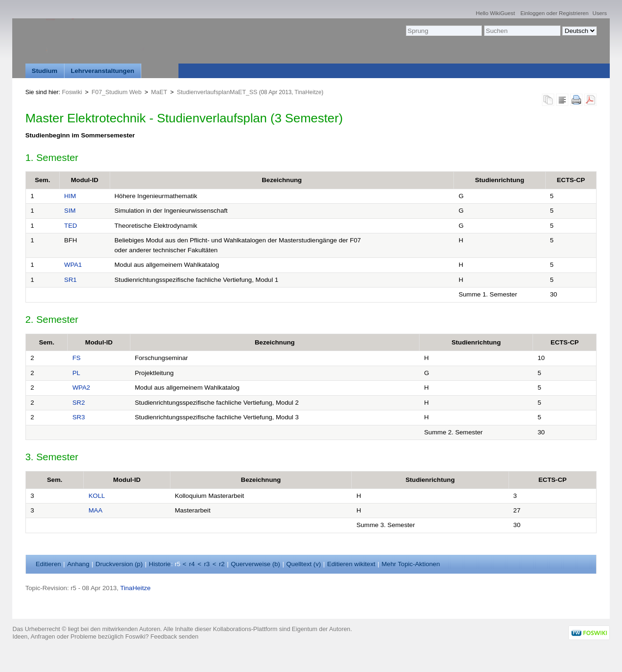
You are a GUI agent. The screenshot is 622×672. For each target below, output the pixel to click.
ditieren (48, 564)
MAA (96, 510)
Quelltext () (304, 564)
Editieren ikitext (351, 564)
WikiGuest (502, 13)
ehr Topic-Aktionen (411, 564)
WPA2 (81, 388)
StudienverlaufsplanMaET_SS (217, 92)
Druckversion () (119, 564)
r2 (222, 564)
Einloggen (533, 13)
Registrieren (574, 13)
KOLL (97, 496)
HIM (70, 196)
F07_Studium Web (117, 92)
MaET (159, 92)
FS (77, 358)
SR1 (70, 280)
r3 (207, 564)
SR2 (79, 403)
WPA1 (73, 265)
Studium (44, 71)
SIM (70, 211)
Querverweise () (255, 564)
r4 (192, 564)
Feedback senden (175, 636)
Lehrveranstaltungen (102, 71)
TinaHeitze (308, 92)
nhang (78, 564)
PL (77, 373)
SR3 (79, 417)
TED (70, 226)
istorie (160, 564)
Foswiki (72, 92)
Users (600, 13)
